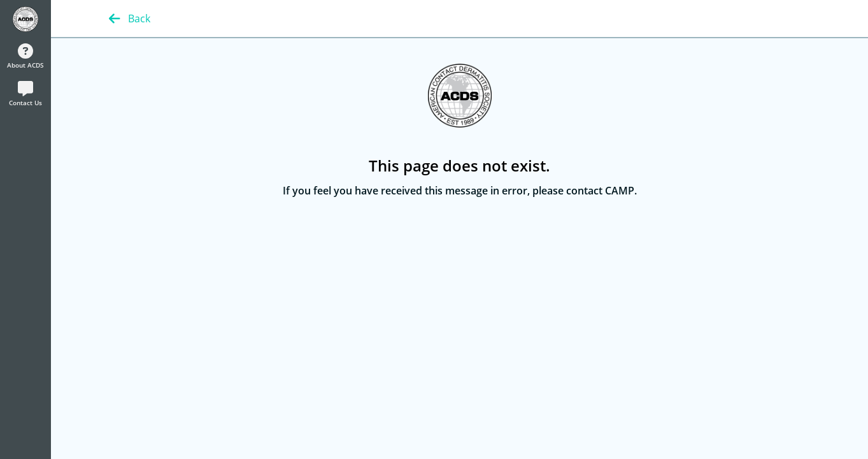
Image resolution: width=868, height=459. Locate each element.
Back (130, 18)
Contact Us (25, 94)
